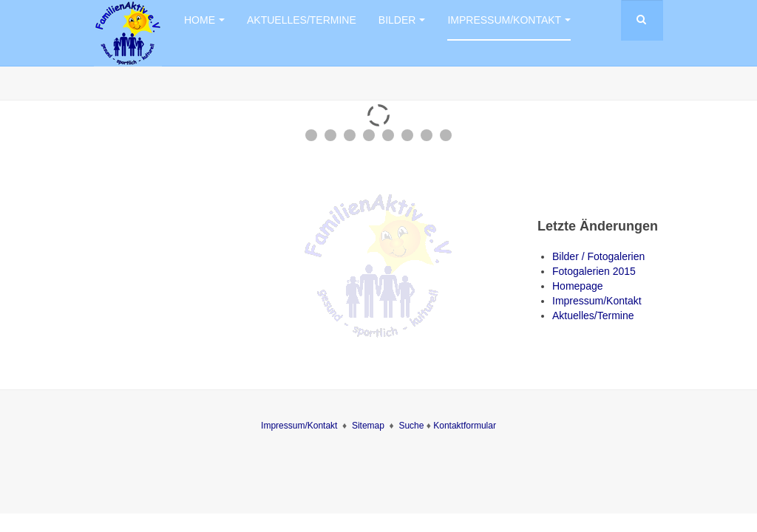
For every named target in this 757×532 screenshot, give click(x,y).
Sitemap (368, 426)
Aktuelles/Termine (302, 20)
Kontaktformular (465, 426)
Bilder (402, 20)
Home (204, 20)
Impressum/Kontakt (509, 20)
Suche (412, 426)
